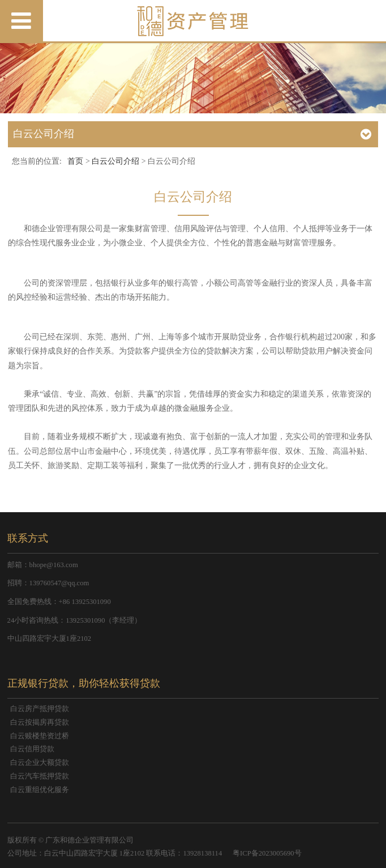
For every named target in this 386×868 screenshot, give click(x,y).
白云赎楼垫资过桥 (40, 736)
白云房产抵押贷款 (40, 709)
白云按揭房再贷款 (40, 722)
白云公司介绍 (115, 161)
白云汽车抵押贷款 (40, 776)
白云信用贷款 (32, 749)
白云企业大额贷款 (40, 763)
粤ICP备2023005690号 (267, 853)
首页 (75, 161)
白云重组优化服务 (40, 790)
